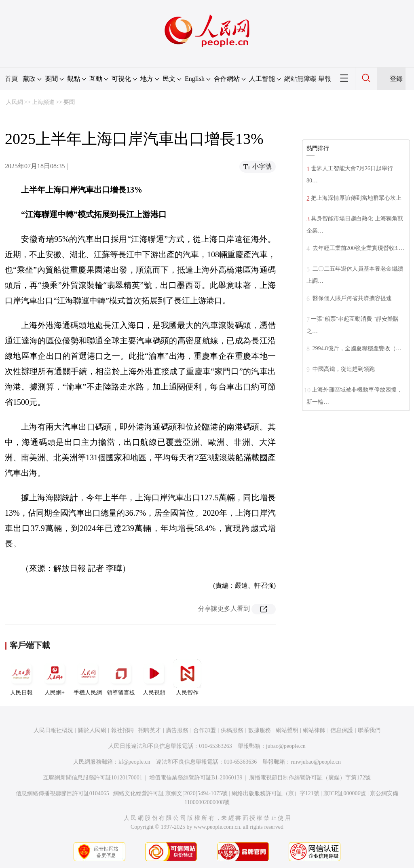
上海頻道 (43, 102)
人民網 (15, 102)
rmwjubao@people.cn (316, 762)
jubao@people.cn (286, 746)
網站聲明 (287, 730)
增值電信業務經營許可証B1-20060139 (196, 778)
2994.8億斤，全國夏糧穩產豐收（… (356, 348)
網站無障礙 (300, 79)
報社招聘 (123, 730)
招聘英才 (150, 730)
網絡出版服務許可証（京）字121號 (276, 793)
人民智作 (187, 677)
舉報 (325, 79)
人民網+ (55, 677)
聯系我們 (369, 730)
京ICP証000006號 (345, 793)
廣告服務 (177, 730)
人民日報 (21, 677)
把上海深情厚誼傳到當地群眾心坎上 (356, 198)
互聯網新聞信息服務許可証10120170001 (93, 778)
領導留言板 (121, 677)
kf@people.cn (134, 762)
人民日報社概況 (53, 730)
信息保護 (342, 730)
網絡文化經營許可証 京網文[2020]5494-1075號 (171, 793)
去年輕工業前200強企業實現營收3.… (358, 248)
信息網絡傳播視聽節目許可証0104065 (62, 793)
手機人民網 (88, 677)
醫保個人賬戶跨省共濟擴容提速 (351, 298)
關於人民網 (92, 730)
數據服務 (260, 730)
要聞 (69, 102)
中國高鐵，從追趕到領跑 (343, 369)
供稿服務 (232, 730)
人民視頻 (154, 677)
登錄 (396, 79)
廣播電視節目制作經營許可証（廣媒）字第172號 (310, 778)
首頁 (11, 79)
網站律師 (314, 730)
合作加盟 (205, 730)
